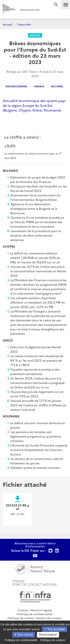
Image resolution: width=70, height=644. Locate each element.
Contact (23, 610)
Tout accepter (54, 629)
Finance (39, 86)
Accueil (7, 24)
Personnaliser (48, 635)
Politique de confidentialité (35, 614)
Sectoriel (57, 86)
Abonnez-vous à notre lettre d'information (35, 545)
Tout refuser (24, 635)
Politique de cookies (21, 618)
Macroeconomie (16, 86)
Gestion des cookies (49, 618)
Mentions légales (41, 610)
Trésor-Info (24, 24)
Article (35, 35)
